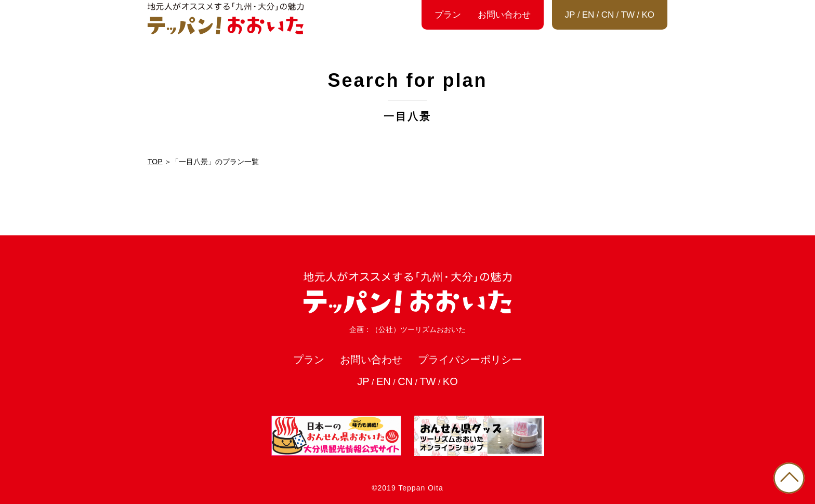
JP (570, 15)
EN (588, 15)
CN (608, 15)
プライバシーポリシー (470, 360)
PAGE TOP (789, 478)
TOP (155, 162)
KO (648, 15)
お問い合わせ (504, 15)
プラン (448, 15)
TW (628, 15)
